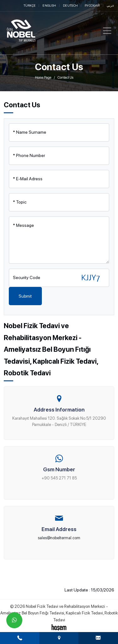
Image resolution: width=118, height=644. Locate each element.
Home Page (43, 78)
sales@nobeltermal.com (59, 538)
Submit (25, 296)
